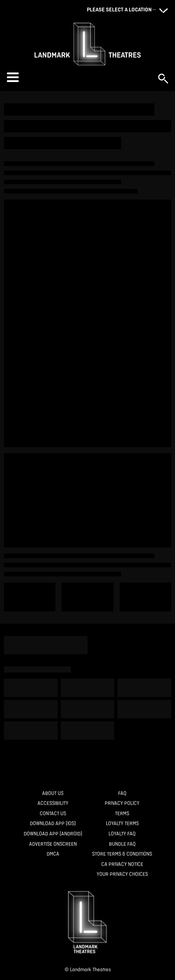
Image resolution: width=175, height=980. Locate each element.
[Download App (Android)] (53, 834)
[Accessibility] (53, 804)
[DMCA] (53, 854)
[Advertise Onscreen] (53, 844)
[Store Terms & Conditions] (122, 854)
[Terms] (122, 814)
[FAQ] (122, 794)
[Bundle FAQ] (122, 844)
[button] (79, 77)
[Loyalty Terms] (122, 824)
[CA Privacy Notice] (122, 865)
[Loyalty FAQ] (122, 834)
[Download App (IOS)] (53, 824)
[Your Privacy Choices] (122, 875)
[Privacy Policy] (122, 804)
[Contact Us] (53, 814)
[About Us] (53, 794)
